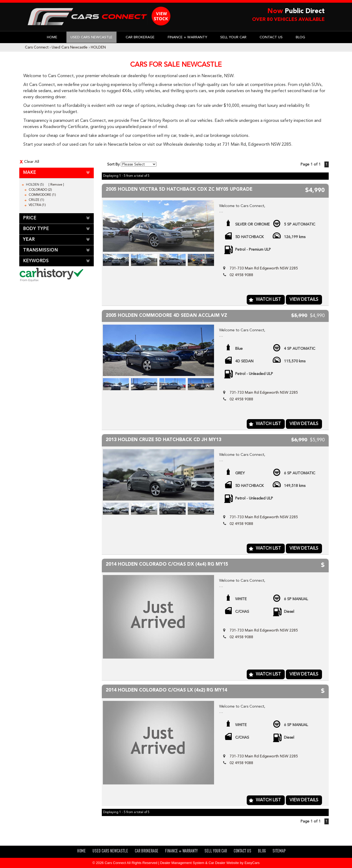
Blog (300, 37)
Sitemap (279, 852)
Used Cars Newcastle (91, 37)
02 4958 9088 (241, 275)
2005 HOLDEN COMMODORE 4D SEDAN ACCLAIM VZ (166, 316)
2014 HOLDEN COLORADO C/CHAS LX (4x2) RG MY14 (166, 690)
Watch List (268, 300)
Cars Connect (37, 47)
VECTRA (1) (37, 205)
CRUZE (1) (36, 200)
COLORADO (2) (40, 190)
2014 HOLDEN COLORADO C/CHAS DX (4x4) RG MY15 (167, 564)
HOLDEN (98, 47)
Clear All (32, 162)
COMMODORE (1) (42, 195)
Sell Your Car (233, 37)
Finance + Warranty (187, 37)
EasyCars (252, 863)
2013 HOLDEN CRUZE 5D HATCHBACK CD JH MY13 (164, 440)
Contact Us (271, 37)
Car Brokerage (140, 37)
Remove (56, 185)
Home (52, 37)
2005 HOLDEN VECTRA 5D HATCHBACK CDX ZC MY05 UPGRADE (179, 189)
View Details (304, 300)
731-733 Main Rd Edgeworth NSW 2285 (264, 268)
